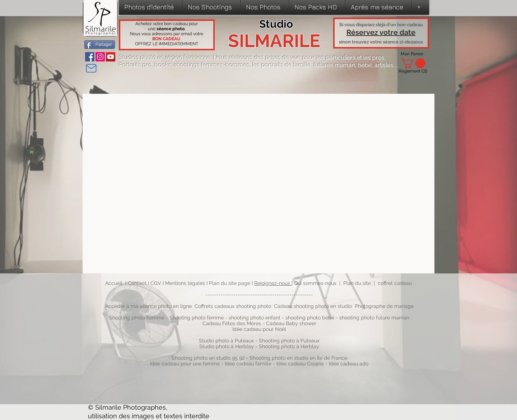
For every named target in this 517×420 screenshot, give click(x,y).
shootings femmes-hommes (212, 65)
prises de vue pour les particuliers (310, 57)
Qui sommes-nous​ (315, 283)
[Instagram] (100, 57)
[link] (413, 63)
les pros (374, 57)
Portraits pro (135, 65)
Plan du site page (230, 283)
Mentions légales (185, 283)
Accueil (114, 283)
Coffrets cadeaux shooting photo (233, 306)
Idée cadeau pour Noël (259, 329)
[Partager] (100, 45)
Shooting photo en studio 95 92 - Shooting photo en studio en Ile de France (259, 358)
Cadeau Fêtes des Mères (232, 323)
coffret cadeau (395, 283)
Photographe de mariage (384, 306)
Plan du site (357, 283)
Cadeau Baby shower (291, 323)
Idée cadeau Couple (300, 364)
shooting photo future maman (374, 318)
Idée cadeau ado (349, 364)
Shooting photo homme (137, 318)
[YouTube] (111, 57)
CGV (157, 283)
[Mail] (91, 68)
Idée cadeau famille (248, 364)
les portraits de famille (282, 65)
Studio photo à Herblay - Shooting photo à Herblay (260, 346)
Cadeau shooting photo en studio (313, 306)
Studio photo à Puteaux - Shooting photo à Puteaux (259, 341)
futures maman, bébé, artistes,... (356, 65)
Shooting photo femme (197, 318)
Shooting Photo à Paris (259, 335)
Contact (138, 283)
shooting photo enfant (255, 318)
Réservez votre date (381, 32)
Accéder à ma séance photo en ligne (148, 306)
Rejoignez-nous (273, 283)
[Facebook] (90, 57)
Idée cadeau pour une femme (185, 364)
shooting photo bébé (311, 318)
